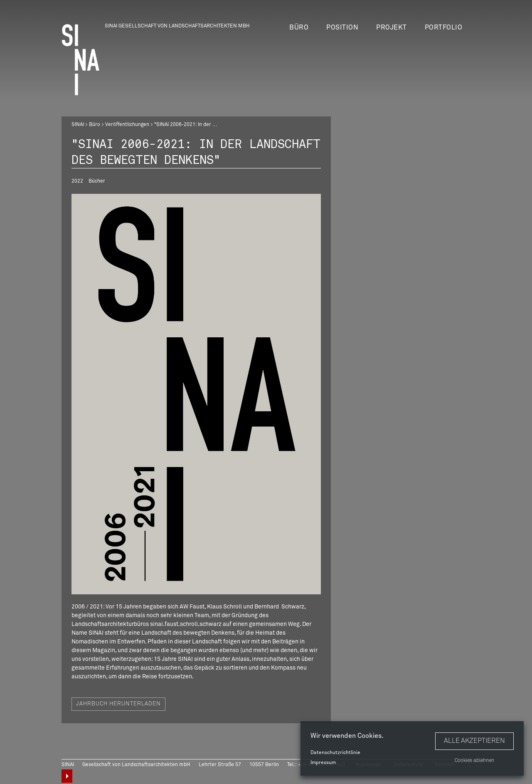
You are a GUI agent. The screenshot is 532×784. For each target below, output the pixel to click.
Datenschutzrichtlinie (335, 753)
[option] (196, 394)
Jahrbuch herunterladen (118, 704)
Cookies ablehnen (474, 761)
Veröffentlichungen (127, 125)
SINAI (78, 125)
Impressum (323, 763)
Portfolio (444, 27)
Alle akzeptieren (474, 741)
